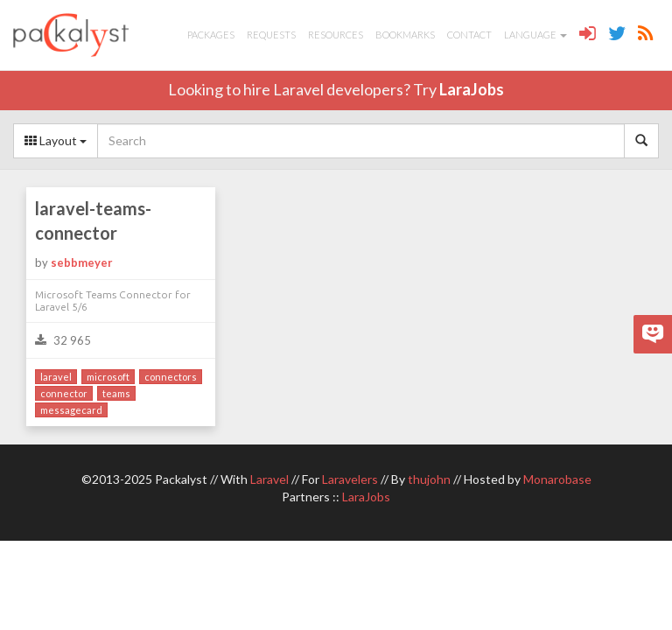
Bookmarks (405, 35)
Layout (56, 140)
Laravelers (350, 479)
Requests (271, 35)
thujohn (429, 479)
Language (535, 35)
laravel (56, 377)
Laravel (269, 479)
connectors (171, 377)
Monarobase (557, 479)
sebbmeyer (82, 262)
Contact (469, 35)
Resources (336, 35)
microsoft (108, 377)
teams (116, 393)
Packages (211, 35)
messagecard (71, 410)
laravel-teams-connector (93, 221)
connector (64, 393)
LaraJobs (472, 89)
